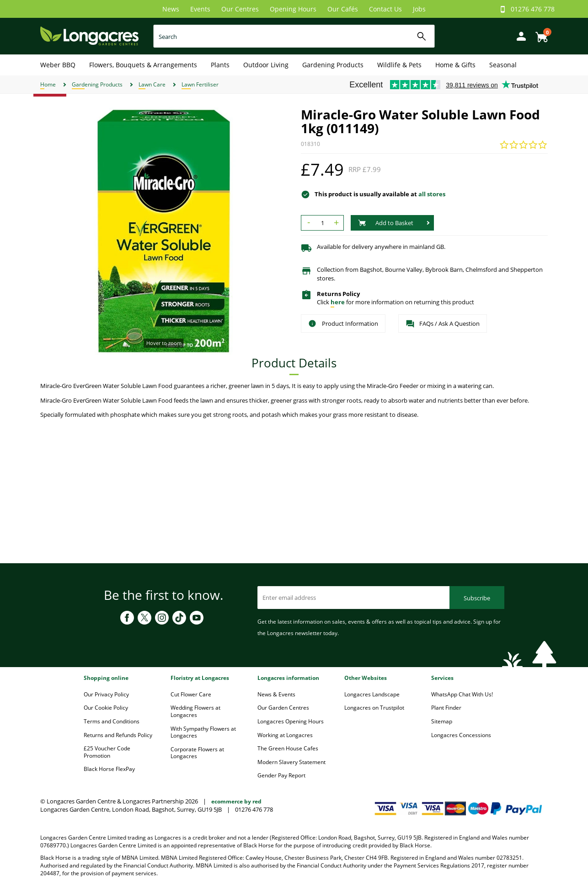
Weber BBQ (58, 65)
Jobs (419, 9)
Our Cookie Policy (106, 708)
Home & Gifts (455, 65)
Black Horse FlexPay (109, 769)
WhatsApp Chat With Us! (462, 694)
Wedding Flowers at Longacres (195, 711)
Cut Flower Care (191, 694)
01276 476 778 (533, 9)
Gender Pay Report (281, 775)
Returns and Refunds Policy (118, 735)
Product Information (343, 323)
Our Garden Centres (283, 708)
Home (48, 84)
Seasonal (503, 65)
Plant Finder (446, 708)
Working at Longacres (285, 735)
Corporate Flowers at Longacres (197, 753)
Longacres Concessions (461, 735)
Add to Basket (386, 223)
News (171, 9)
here (338, 302)
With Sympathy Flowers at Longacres (203, 732)
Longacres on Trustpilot (374, 708)
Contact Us (385, 9)
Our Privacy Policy (106, 694)
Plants (220, 65)
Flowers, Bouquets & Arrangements (143, 65)
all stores (432, 194)
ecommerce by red (236, 801)
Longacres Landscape (372, 694)
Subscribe (477, 598)
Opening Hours (293, 9)
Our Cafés (343, 9)
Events (200, 9)
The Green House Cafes (288, 748)
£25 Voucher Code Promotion (107, 752)
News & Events (276, 694)
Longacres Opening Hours (291, 721)
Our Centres (240, 9)
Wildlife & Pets (399, 65)
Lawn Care (152, 84)
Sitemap (442, 721)
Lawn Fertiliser (200, 84)
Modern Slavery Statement (291, 762)
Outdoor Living (266, 65)
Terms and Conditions (112, 721)
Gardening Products (333, 65)
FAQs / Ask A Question (443, 324)
